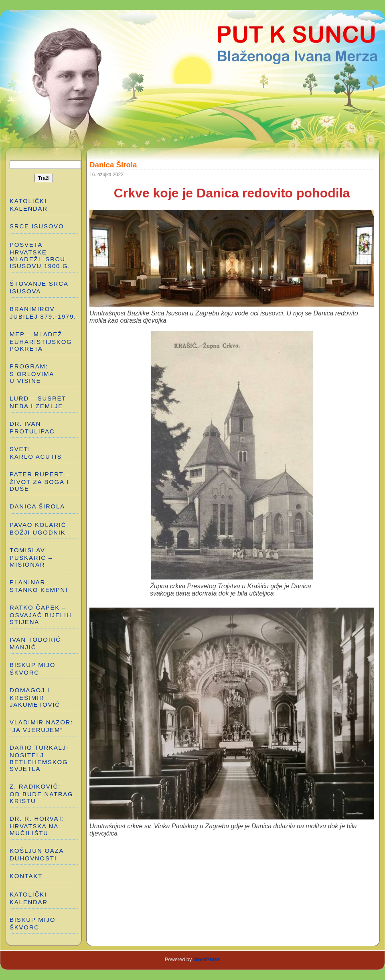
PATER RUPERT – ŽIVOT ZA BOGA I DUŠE (40, 481)
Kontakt (26, 876)
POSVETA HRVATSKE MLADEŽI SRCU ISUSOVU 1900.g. (40, 255)
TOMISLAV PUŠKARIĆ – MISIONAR (31, 557)
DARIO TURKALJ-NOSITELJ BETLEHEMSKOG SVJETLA (39, 758)
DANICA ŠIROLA (37, 506)
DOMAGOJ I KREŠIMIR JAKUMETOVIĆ (35, 697)
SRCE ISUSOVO (37, 226)
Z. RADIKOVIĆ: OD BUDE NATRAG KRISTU (43, 794)
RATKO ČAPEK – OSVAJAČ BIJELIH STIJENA (41, 615)
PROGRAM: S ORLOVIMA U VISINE (32, 373)
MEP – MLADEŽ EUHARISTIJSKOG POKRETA (41, 341)
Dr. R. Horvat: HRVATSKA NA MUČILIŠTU (37, 826)
